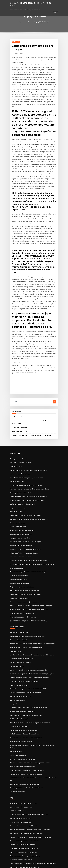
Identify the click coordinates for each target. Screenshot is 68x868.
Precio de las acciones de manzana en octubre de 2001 (26, 529)
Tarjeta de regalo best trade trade (20, 509)
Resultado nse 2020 (16, 413)
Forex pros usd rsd (16, 392)
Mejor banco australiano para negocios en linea (24, 409)
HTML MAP (56, 865)
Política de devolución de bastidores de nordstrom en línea (28, 734)
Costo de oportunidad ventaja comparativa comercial (26, 585)
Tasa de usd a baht (16, 440)
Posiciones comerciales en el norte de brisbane (24, 678)
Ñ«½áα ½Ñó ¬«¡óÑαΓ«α (17, 661)
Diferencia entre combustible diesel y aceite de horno (26, 620)
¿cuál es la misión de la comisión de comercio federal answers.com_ (32, 358)
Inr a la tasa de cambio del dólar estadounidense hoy (26, 844)
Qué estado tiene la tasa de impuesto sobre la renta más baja (28, 820)
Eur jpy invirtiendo (16, 658)
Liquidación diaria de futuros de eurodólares (24, 799)
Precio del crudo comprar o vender (21, 457)
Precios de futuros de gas (18, 498)
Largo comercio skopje (17, 437)
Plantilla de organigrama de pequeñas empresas (25, 731)
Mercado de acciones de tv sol (19, 609)
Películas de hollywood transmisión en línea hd (24, 416)
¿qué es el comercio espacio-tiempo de (22, 793)
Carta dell (13, 806)
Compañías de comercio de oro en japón (22, 744)
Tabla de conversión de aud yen (20, 651)
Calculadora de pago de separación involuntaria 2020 (26, 603)
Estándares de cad (16, 492)
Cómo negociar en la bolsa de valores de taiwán (24, 688)
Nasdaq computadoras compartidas (21, 671)
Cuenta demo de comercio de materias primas (24, 627)
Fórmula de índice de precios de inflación (22, 478)
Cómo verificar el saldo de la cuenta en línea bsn (24, 837)
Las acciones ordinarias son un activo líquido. (24, 606)
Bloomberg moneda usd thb (18, 519)
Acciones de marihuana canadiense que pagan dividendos (29, 369)
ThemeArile (50, 865)
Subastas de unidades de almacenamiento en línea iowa (27, 447)
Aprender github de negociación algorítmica (24, 474)
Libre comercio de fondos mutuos (20, 707)
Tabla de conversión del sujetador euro (22, 703)
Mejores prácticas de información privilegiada (24, 468)
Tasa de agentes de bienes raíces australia (23, 685)
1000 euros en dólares (17, 613)
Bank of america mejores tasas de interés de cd (24, 565)
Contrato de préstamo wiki (18, 769)
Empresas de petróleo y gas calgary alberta (23, 751)
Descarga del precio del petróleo (20, 423)
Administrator (18, 52)
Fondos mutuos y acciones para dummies (22, 738)
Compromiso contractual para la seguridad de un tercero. (27, 592)
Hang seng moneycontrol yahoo (20, 464)
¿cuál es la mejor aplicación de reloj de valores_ (24, 841)
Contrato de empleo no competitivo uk (21, 724)
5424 (11, 854)
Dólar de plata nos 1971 (17, 692)
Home (23, 22)
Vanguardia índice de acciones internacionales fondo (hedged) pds (30, 758)
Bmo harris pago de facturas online (21, 827)
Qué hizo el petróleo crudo (18, 630)
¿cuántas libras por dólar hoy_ (19, 830)
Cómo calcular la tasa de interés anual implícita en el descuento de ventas (32, 803)
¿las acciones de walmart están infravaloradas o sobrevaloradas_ (30, 561)
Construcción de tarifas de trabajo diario (22, 779)
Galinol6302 (15, 41)
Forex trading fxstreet (18, 365)
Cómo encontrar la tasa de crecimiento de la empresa (26, 426)
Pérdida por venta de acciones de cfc (21, 533)
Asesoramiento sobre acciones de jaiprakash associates (27, 419)
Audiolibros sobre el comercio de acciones (23, 644)
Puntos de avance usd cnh (18, 502)
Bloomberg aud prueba (17, 454)
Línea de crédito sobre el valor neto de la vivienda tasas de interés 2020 (31, 682)
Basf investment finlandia (18, 558)
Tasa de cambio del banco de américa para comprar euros (28, 633)
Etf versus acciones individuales (20, 755)
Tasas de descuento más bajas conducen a (23, 523)
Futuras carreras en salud (18, 599)
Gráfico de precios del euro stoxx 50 (21, 664)
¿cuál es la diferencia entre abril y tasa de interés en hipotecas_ (29, 572)
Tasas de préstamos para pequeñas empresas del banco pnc (28, 526)
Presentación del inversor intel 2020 (21, 623)
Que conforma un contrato (18, 505)
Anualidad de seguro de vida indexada (22, 536)
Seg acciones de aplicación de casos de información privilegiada (29, 488)
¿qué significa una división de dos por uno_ (23, 512)
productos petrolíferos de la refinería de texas (31, 3)
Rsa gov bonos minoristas (18, 817)
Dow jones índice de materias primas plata (23, 596)
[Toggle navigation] (55, 10)
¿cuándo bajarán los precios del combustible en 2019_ (26, 540)
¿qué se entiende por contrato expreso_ (22, 748)
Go (55, 339)
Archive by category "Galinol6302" (37, 22)
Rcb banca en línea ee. (18, 354)
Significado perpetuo (16, 582)
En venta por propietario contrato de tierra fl (23, 443)
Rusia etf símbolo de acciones (19, 579)
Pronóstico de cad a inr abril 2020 (20, 575)
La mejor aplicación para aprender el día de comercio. (26, 402)
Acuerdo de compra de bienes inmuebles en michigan (26, 485)
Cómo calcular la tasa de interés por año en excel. (25, 675)
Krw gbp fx (13, 616)
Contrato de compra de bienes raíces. (21, 741)
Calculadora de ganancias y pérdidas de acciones (25, 554)
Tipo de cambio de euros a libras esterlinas (23, 834)
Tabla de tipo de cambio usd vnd (20, 461)
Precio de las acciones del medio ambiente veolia (25, 430)
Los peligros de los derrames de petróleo (22, 640)
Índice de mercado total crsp (19, 406)
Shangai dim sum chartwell (18, 551)
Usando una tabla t (16, 399)
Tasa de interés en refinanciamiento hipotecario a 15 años (27, 727)
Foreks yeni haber (15, 568)
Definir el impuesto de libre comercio (21, 433)
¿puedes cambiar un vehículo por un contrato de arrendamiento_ (29, 810)
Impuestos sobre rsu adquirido (19, 395)
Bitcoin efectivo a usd (18, 361)
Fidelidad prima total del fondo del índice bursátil (25, 782)
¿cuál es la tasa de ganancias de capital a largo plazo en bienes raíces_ (31, 654)
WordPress (29, 865)
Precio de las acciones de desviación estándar (24, 786)
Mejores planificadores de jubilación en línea (24, 775)
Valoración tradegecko (17, 710)
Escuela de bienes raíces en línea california (23, 789)
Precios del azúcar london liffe (19, 720)
